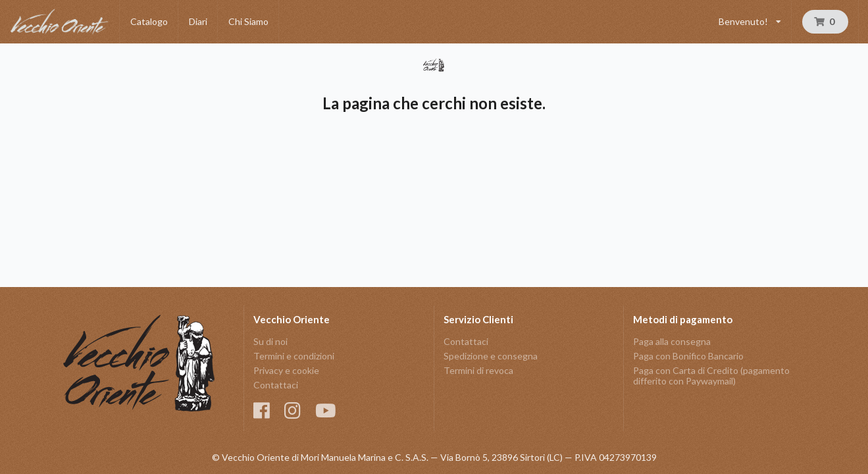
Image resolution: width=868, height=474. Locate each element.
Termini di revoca (478, 370)
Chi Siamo (248, 21)
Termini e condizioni (294, 356)
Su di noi (270, 342)
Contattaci (276, 385)
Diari (198, 21)
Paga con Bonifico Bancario (688, 356)
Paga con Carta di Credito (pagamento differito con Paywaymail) (711, 376)
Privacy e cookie (286, 370)
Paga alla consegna (672, 342)
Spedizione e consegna (491, 356)
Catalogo (149, 21)
